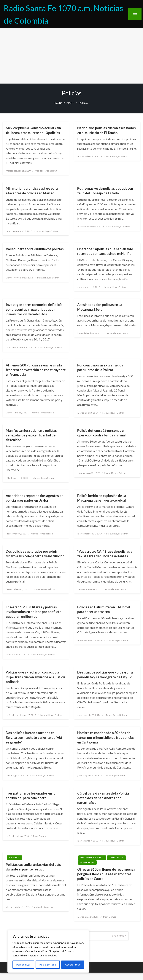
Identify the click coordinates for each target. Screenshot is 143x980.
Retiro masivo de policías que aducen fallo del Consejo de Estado (105, 191)
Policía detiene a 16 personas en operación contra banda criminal (101, 433)
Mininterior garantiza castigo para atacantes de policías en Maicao (32, 191)
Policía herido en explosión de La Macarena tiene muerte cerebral (102, 498)
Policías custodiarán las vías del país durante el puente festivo (33, 867)
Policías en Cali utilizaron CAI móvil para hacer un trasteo (104, 609)
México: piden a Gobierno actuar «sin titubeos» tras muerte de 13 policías (33, 130)
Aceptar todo (73, 964)
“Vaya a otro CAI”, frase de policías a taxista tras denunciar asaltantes (105, 554)
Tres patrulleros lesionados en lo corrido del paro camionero (31, 796)
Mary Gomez (40, 836)
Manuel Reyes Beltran (46, 171)
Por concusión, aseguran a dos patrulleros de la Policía (100, 367)
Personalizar (23, 964)
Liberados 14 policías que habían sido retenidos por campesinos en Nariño (105, 251)
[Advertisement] (71, 56)
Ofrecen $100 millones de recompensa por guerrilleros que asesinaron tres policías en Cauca (106, 874)
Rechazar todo (48, 964)
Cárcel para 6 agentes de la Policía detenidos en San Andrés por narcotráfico (103, 798)
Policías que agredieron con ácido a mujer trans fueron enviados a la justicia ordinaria (36, 677)
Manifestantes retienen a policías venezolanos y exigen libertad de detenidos (31, 435)
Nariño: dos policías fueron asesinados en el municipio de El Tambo (107, 130)
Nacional (14, 858)
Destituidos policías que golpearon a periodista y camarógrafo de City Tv (105, 675)
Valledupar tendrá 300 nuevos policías (35, 249)
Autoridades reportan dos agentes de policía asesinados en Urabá (35, 498)
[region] (48, 951)
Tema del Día (116, 858)
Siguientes (118, 936)
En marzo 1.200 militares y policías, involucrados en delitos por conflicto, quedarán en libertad (34, 612)
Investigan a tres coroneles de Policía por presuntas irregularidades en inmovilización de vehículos (34, 309)
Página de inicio (64, 103)
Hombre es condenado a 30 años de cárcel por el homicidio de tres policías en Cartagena (106, 737)
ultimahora (87, 862)
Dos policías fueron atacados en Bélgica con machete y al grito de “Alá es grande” (34, 737)
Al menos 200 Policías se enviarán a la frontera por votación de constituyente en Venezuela (36, 370)
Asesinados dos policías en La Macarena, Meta (100, 307)
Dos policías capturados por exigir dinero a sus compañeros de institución (35, 554)
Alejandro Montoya (44, 907)
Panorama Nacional (92, 858)
